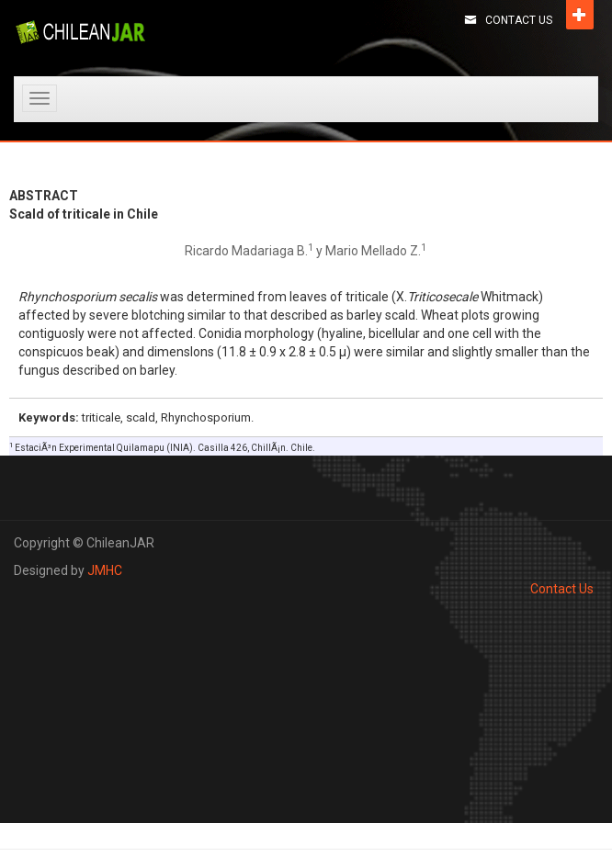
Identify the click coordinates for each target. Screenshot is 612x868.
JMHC (105, 570)
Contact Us (519, 20)
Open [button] (580, 15)
